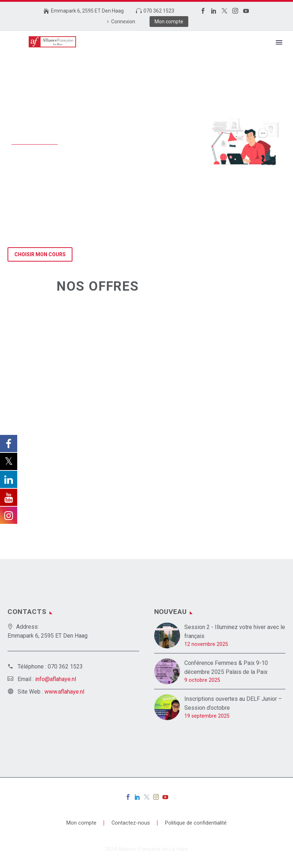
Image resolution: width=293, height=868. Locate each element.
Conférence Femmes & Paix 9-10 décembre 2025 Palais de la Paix (226, 667)
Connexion (123, 22)
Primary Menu (279, 42)
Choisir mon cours (40, 254)
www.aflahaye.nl (64, 692)
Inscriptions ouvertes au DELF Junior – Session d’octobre (233, 703)
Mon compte (169, 22)
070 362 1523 (159, 11)
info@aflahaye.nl (56, 679)
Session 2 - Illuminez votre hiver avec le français (235, 632)
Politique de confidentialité (196, 823)
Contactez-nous (131, 823)
